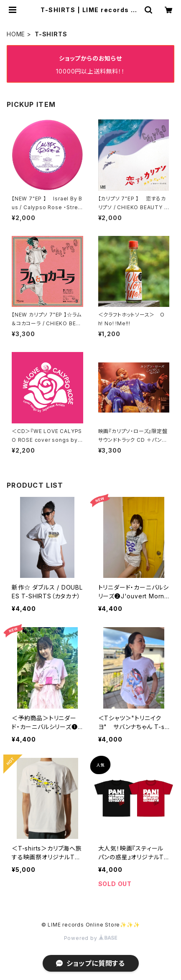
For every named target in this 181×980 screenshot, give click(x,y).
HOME (16, 34)
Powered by (91, 938)
